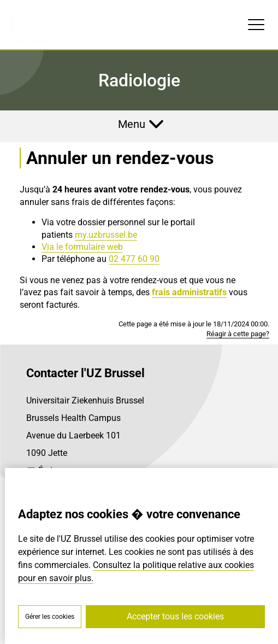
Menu (132, 124)
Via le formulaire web (82, 247)
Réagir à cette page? (238, 334)
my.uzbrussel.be (106, 235)
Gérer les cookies (50, 617)
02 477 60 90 (134, 259)
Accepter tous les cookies (175, 616)
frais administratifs (189, 292)
